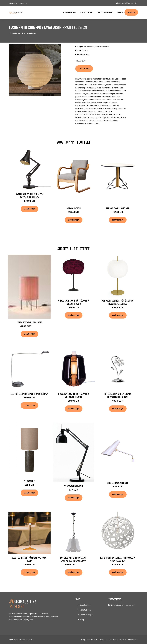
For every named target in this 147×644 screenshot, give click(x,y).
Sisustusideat (87, 12)
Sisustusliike (69, 12)
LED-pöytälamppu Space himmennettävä (29, 394)
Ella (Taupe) (29, 481)
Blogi (120, 12)
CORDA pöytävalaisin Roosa (29, 322)
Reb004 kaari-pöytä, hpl (118, 208)
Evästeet (104, 640)
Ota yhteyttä (93, 640)
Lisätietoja (84, 69)
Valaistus (16, 33)
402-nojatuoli (74, 208)
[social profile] (26, 3)
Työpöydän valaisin (73, 486)
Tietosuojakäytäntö (118, 640)
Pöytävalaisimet (30, 33)
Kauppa (131, 12)
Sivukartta (133, 640)
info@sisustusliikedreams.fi (126, 3)
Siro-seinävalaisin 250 (118, 483)
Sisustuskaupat (105, 12)
